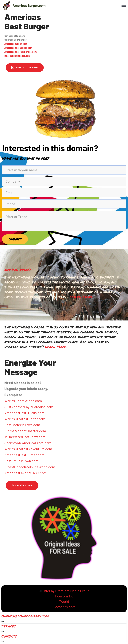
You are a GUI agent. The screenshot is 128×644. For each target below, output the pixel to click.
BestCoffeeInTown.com (22, 425)
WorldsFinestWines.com (23, 401)
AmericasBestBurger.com (24, 455)
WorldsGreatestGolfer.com (25, 419)
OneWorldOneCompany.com (25, 616)
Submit (15, 239)
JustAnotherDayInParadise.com (29, 407)
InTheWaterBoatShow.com (25, 437)
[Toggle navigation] (124, 5)
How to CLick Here (25, 67)
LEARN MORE (81, 297)
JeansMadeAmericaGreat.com (28, 443)
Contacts (9, 636)
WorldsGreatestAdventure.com (28, 449)
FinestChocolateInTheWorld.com (30, 467)
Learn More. (56, 347)
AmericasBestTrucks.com (24, 413)
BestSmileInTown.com (21, 461)
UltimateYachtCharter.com (25, 431)
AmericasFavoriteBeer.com (26, 473)
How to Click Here (22, 486)
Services (9, 626)
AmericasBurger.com (29, 5)
